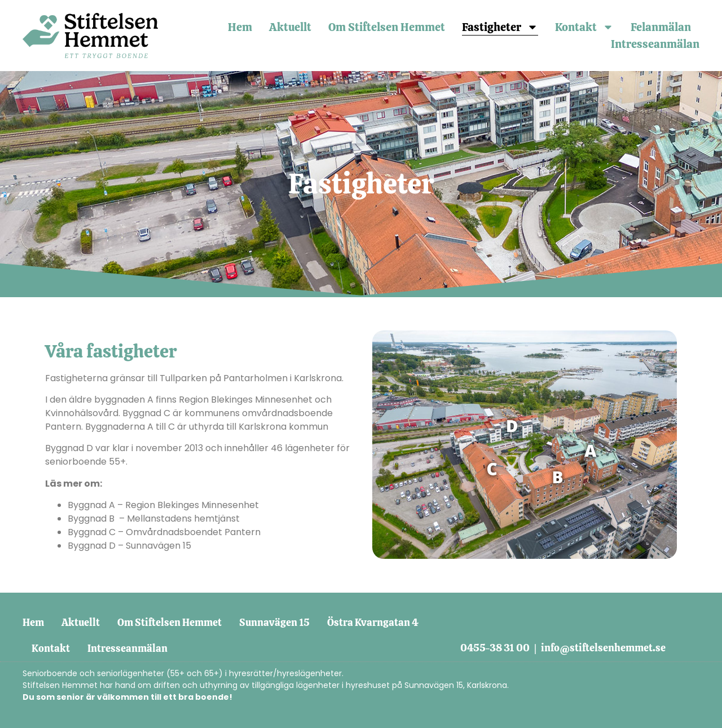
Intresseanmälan (655, 44)
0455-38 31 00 (495, 648)
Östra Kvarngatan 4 (373, 622)
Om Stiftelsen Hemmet (387, 27)
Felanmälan (661, 27)
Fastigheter (500, 27)
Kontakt (584, 27)
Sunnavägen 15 (274, 622)
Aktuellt (290, 27)
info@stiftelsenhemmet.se (603, 648)
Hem (240, 27)
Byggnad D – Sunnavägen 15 (129, 546)
